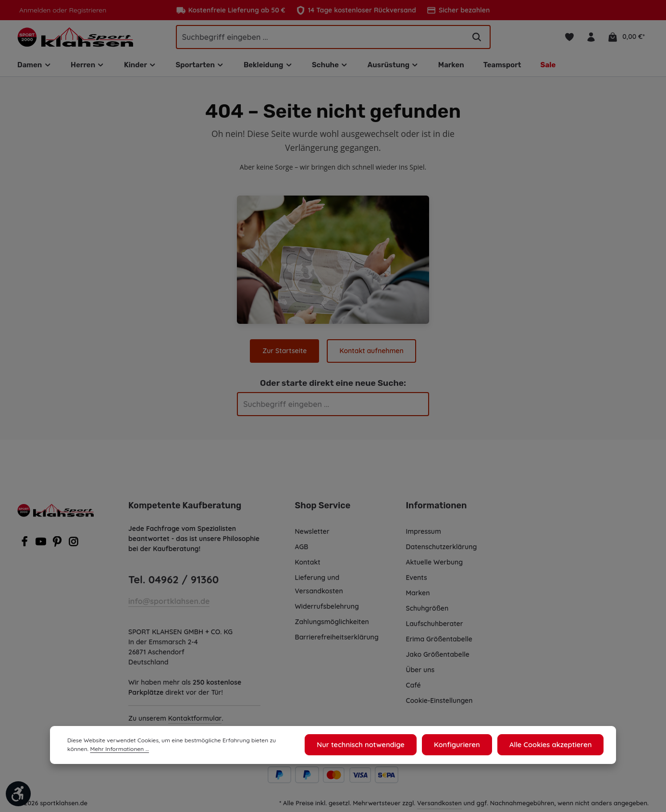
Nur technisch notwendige (371, 746)
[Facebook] (25, 547)
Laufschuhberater (434, 627)
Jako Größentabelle (437, 657)
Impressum (424, 534)
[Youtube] (42, 547)
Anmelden (34, 10)
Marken (418, 596)
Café (413, 688)
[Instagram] (74, 547)
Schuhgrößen (428, 611)
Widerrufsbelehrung (327, 609)
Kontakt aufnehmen (371, 353)
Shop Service (322, 508)
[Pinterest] (58, 547)
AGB (302, 550)
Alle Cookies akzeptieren (553, 746)
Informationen (435, 508)
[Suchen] (477, 38)
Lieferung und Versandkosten (319, 587)
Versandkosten (440, 806)
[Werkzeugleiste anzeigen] (18, 794)
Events (417, 580)
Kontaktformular (194, 721)
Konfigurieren (463, 746)
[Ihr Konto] (592, 38)
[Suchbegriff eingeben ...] (321, 38)
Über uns (421, 673)
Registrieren (85, 10)
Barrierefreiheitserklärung (336, 640)
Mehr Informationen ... (95, 750)
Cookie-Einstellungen (440, 703)
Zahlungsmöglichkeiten (333, 625)
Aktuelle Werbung (435, 565)
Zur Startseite (285, 353)
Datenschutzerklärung (441, 550)
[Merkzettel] (570, 38)
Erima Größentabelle (439, 642)
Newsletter (312, 534)
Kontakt (308, 565)
